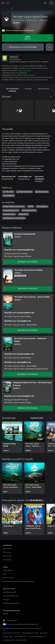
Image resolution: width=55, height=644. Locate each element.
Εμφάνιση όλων (37, 418)
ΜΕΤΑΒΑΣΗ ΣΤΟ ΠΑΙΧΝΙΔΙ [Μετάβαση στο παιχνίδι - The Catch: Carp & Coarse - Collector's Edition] (27, 374)
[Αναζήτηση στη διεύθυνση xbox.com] (8, 3)
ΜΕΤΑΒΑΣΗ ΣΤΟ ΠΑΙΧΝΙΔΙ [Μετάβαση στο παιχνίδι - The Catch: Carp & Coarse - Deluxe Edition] (27, 330)
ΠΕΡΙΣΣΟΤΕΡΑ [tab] (44, 89)
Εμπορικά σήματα (8, 636)
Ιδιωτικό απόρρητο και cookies (30, 633)
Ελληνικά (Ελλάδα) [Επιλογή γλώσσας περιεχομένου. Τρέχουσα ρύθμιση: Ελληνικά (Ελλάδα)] (11, 620)
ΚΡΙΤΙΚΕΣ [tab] (28, 89)
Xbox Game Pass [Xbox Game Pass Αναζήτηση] (7, 556)
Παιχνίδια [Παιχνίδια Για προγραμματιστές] (5, 614)
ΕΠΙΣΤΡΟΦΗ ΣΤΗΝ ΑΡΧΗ (27, 289)
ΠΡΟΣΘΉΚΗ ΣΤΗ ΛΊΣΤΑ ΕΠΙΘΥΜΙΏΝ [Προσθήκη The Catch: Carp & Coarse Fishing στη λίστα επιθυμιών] (23, 47)
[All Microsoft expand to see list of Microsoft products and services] (3, 3)
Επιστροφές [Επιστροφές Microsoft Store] (6, 599)
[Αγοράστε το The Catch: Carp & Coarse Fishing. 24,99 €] (27, 38)
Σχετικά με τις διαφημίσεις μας (37, 636)
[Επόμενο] (51, 97)
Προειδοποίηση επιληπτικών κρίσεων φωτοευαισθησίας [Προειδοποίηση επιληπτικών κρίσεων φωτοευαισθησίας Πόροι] (18, 581)
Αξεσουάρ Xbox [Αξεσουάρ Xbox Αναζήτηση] (7, 560)
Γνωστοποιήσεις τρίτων (21, 636)
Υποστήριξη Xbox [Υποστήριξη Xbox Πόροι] (8, 570)
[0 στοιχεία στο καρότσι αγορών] (46, 3)
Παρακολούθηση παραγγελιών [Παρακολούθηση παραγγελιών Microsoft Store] (11, 603)
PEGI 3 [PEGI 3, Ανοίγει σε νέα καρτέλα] (14, 57)
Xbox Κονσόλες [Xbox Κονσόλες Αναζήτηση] (7, 549)
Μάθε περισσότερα (25, 70)
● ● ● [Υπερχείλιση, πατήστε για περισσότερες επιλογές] (49, 47)
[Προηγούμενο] (46, 97)
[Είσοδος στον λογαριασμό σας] (51, 3)
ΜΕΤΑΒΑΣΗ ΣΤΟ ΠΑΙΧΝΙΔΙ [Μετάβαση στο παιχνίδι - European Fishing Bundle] (27, 262)
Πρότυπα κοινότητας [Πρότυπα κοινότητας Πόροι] (9, 578)
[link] (12, 437)
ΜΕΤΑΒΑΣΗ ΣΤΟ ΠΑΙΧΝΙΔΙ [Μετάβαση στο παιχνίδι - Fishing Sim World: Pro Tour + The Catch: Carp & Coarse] (27, 408)
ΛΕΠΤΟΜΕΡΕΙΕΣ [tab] (12, 89)
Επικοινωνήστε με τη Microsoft (11, 633)
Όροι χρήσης (44, 633)
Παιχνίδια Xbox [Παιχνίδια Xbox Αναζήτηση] (7, 552)
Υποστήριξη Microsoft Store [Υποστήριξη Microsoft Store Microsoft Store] (11, 596)
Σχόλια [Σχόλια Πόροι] (5, 574)
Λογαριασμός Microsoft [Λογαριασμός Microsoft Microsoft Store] (9, 592)
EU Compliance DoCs (9, 640)
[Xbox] (6, 8)
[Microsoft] (27, 2)
